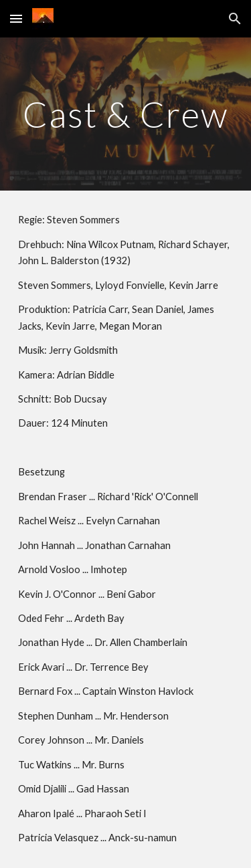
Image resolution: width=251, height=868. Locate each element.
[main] (126, 114)
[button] (16, 18)
